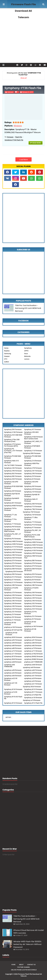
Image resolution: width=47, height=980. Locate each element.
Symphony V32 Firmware (33, 603)
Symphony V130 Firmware (13, 432)
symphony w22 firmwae (33, 681)
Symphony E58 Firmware (13, 569)
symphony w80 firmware (13, 648)
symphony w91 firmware (33, 640)
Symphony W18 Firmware (13, 689)
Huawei (7, 356)
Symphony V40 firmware (13, 603)
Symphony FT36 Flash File (14, 140)
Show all (24, 78)
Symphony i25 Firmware (33, 489)
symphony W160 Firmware (30, 623)
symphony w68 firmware (13, 662)
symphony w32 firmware (13, 673)
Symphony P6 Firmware (12, 539)
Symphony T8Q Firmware (33, 509)
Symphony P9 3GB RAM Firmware (13, 457)
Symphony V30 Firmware (13, 606)
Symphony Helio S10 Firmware (11, 462)
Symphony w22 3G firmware (11, 679)
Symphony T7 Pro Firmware (10, 520)
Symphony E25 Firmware (33, 574)
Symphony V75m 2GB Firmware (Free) (12, 440)
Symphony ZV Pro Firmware (30, 613)
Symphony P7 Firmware (33, 528)
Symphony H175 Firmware (13, 547)
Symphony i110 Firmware (33, 451)
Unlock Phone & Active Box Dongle (24, 970)
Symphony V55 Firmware (13, 595)
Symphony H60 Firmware (13, 552)
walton (7, 362)
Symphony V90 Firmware (33, 474)
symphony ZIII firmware (13, 617)
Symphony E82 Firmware (13, 476)
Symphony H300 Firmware (33, 542)
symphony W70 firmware (13, 656)
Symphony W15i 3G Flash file (13, 698)
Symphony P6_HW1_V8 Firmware (32, 531)
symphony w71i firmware (33, 651)
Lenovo (27, 359)
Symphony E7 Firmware (12, 580)
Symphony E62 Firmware (13, 474)
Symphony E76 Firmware (13, 563)
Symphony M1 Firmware (13, 503)
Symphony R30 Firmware (32, 453)
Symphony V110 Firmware (13, 582)
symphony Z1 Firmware (12, 620)
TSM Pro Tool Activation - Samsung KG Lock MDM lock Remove (28, 308)
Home (6, 348)
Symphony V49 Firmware (33, 598)
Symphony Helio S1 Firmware (31, 500)
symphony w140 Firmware (33, 626)
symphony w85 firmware (13, 646)
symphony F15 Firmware (33, 506)
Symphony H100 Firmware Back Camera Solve (33, 438)
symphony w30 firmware (13, 676)
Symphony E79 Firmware (13, 561)
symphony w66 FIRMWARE (9, 666)
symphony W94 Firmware (33, 637)
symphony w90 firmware (13, 643)
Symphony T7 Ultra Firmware (31, 518)
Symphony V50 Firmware (13, 598)
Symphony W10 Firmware (13, 703)
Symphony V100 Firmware (33, 582)
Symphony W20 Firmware (32, 687)
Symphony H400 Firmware (13, 541)
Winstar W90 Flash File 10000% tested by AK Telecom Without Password (27, 944)
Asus (26, 354)
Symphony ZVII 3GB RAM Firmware (13, 436)
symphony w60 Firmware (33, 670)
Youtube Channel (24, 967)
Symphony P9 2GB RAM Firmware (33, 457)
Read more (37, 143)
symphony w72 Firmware (13, 651)
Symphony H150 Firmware (33, 548)
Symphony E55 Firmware (14, 571)
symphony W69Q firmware (34, 656)
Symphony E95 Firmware (13, 429)
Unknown (10, 92)
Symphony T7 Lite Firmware (10, 516)
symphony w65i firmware (33, 665)
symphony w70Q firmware (33, 654)
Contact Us (31, 965)
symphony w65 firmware (32, 667)
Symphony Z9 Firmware (33, 476)
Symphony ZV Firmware (13, 614)
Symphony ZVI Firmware (13, 612)
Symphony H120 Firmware (13, 550)
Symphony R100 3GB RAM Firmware (13, 487)
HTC (6, 359)
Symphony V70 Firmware (13, 592)
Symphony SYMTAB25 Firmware (32, 447)
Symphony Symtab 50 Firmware (32, 495)
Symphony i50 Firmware (33, 486)
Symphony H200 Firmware (33, 545)
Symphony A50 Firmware (33, 504)
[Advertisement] (23, 36)
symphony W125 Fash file (13, 630)
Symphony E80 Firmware (33, 561)
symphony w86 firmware (33, 643)
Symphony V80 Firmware (33, 585)
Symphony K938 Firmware (13, 506)
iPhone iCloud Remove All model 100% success (29, 932)
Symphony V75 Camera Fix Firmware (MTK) (12, 445)
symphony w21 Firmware (33, 684)
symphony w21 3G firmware (11, 684)
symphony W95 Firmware (13, 637)
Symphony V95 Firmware (13, 471)
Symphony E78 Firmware (33, 563)
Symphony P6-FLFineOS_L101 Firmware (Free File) (13, 451)
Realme (7, 351)
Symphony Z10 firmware (33, 461)
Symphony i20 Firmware (13, 491)
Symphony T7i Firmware (33, 522)
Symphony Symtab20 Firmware (12, 499)
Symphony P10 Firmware (33, 525)
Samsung (8, 354)
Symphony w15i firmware (33, 698)
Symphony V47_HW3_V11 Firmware (33, 442)
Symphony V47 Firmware (33, 471)
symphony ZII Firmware (33, 619)
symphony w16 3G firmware (11, 693)
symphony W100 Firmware (11, 634)
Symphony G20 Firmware (13, 479)
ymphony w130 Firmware (13, 627)
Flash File (19, 137)
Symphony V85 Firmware (13, 585)
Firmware (10, 137)
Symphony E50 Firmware (13, 574)
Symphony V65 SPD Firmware (31, 483)
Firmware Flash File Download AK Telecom (23, 11)
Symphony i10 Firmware (33, 492)
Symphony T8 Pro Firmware (10, 509)
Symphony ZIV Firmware (33, 616)
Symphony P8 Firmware (12, 527)
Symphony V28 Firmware (33, 606)
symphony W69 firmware (13, 659)
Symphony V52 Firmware (33, 595)
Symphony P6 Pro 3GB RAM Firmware (12, 530)
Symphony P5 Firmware (33, 539)
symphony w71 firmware (13, 654)
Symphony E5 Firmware (32, 580)
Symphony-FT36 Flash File (23, 88)
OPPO (26, 351)
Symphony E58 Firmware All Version (33, 570)
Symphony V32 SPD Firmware (11, 483)
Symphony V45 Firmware (33, 601)
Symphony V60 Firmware (33, 592)
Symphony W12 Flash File (33, 703)
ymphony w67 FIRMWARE (33, 662)
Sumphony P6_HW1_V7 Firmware (12, 535)
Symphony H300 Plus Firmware (32, 464)
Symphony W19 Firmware (33, 689)
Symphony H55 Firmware (33, 553)
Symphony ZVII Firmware (33, 609)
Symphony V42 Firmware (13, 468)
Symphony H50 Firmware (13, 555)
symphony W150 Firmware (10, 624)
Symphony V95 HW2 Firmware (31, 433)
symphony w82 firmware (33, 646)
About (21, 965)
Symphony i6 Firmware (32, 479)
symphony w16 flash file (33, 695)
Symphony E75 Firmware (33, 566)
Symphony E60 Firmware (13, 566)
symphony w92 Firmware (13, 640)
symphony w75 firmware (33, 648)
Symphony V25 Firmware (13, 609)
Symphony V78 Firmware (33, 468)
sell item (8, 717)
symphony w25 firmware (33, 678)
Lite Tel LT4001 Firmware (13, 465)
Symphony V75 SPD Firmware (11, 589)
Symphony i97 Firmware (33, 429)
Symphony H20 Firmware (13, 558)
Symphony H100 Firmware (33, 550)
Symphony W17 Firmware (33, 692)
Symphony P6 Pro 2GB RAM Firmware (32, 536)
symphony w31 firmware (33, 676)
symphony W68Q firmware (34, 659)
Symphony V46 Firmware (13, 601)
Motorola (27, 356)
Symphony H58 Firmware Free (33, 557)
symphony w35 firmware (33, 673)
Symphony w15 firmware (32, 700)
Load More (23, 160)
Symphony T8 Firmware (33, 515)
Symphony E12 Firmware (13, 577)
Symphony (28, 348)
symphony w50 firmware (13, 670)
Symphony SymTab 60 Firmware (12, 495)
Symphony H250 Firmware (13, 544)
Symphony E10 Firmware (33, 577)
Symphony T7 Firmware (12, 524)
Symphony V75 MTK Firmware (31, 589)
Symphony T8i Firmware (31, 512)
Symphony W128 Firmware (30, 630)
